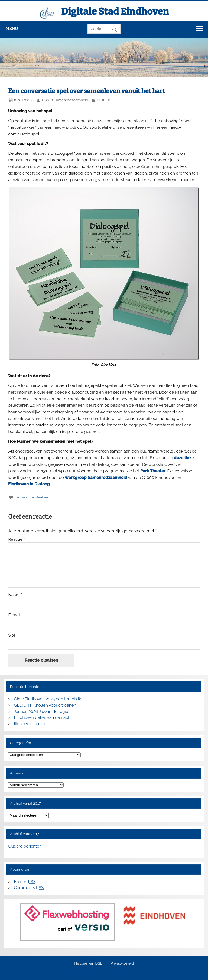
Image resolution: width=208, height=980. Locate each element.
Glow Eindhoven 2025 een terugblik (48, 699)
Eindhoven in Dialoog (29, 484)
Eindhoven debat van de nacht (43, 717)
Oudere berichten (25, 846)
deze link (183, 458)
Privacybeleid (122, 963)
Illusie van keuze (30, 724)
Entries (25, 882)
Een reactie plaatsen (32, 497)
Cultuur (104, 100)
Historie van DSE (88, 963)
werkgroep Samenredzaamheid (96, 478)
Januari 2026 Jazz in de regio (41, 712)
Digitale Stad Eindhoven (115, 11)
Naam (15, 595)
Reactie (16, 540)
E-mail (15, 615)
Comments (29, 888)
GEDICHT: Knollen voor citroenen (45, 705)
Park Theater (153, 471)
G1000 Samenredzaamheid (65, 100)
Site (12, 635)
